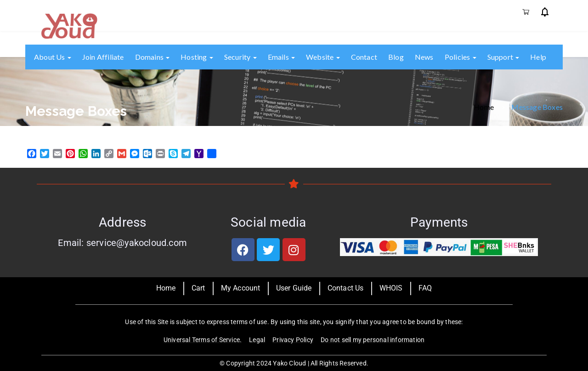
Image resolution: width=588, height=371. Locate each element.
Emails (281, 57)
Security (240, 57)
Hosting (197, 57)
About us (53, 57)
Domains (153, 57)
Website (323, 57)
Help (538, 57)
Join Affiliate (103, 57)
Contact (364, 57)
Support (503, 57)
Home (484, 106)
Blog (396, 57)
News (424, 57)
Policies (461, 57)
